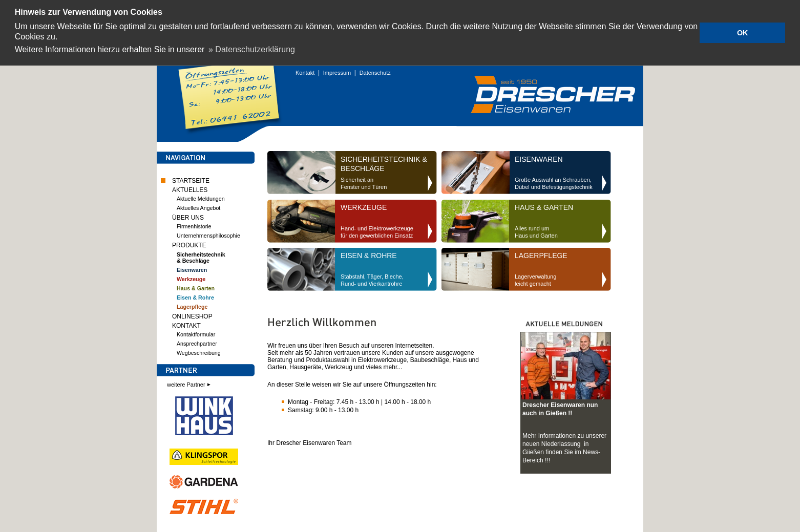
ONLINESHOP (192, 315)
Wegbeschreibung (199, 352)
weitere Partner (189, 384)
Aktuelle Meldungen (201, 198)
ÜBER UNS (188, 217)
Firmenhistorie (194, 225)
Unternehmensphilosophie (208, 235)
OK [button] (743, 33)
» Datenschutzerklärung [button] (252, 49)
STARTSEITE (191, 180)
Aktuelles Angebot (198, 207)
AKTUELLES (190, 189)
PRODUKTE (189, 244)
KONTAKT (186, 325)
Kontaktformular (196, 333)
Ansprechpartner (197, 343)
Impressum (337, 72)
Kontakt (305, 72)
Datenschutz (375, 72)
